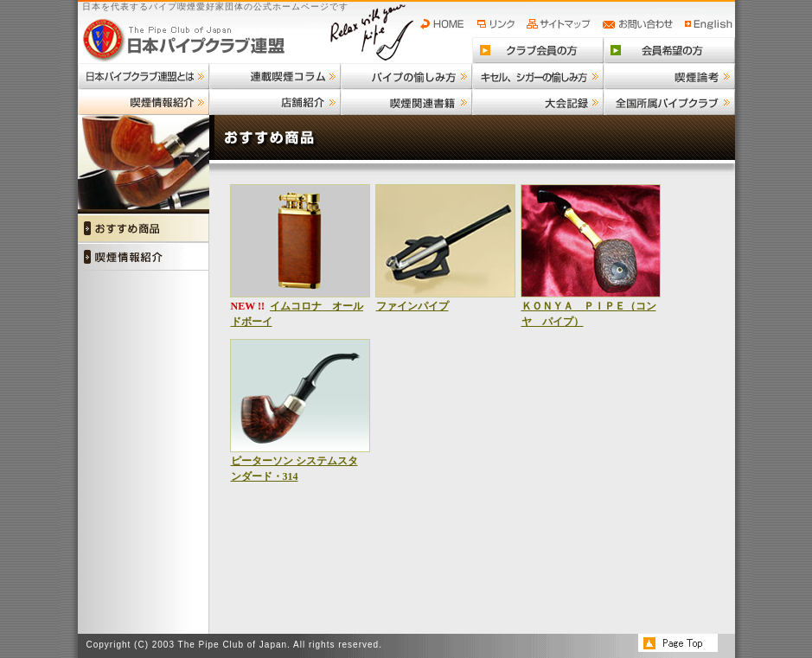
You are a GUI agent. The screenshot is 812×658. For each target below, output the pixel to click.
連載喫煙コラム (275, 76)
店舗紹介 (275, 102)
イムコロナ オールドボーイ (297, 314)
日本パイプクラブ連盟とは (144, 76)
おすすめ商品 (144, 228)
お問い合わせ (640, 24)
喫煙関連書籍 (406, 102)
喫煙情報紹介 (144, 102)
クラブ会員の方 (538, 50)
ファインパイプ (412, 306)
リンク (498, 24)
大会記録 (538, 102)
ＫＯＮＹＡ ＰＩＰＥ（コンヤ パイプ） (589, 314)
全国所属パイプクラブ (669, 102)
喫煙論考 (669, 76)
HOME (446, 24)
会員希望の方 (669, 50)
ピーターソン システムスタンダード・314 (294, 469)
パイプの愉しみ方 (406, 76)
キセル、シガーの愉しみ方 (538, 76)
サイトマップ (561, 24)
